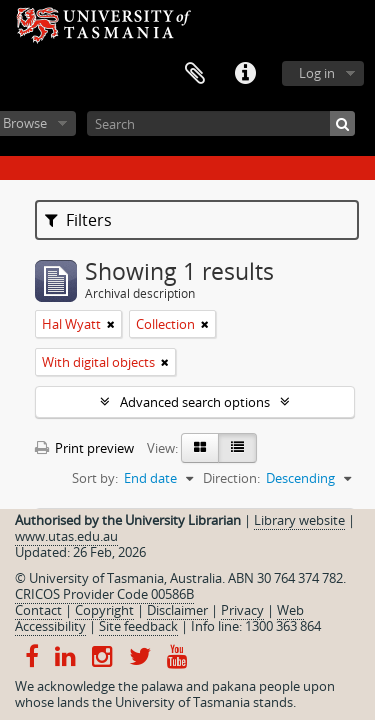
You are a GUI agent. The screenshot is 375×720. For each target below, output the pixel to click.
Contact (38, 610)
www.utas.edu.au (66, 536)
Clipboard (195, 74)
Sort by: (95, 478)
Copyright (104, 610)
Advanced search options (195, 402)
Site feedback (138, 626)
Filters (78, 220)
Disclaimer (177, 610)
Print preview (84, 448)
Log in (317, 73)
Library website (299, 520)
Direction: (231, 478)
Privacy (242, 610)
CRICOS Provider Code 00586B (104, 594)
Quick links (245, 74)
